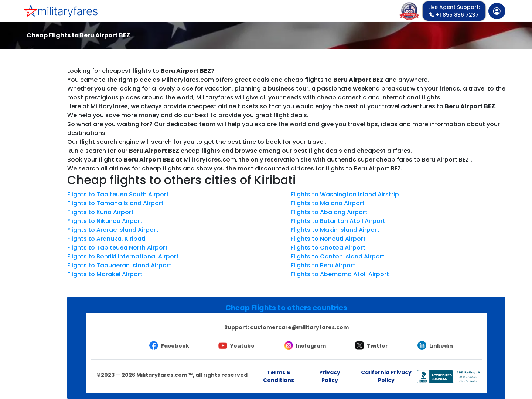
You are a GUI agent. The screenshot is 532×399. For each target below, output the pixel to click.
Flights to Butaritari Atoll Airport (338, 221)
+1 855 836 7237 (454, 11)
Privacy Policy (330, 376)
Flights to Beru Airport (323, 265)
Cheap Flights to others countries (286, 308)
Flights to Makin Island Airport (335, 230)
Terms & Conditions (279, 376)
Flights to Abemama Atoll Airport (340, 274)
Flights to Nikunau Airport (105, 221)
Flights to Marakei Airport (105, 274)
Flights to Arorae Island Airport (113, 230)
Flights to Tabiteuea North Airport (117, 248)
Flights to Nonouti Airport (328, 239)
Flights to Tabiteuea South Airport (118, 194)
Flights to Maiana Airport (328, 203)
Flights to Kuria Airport (100, 212)
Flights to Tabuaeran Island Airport (119, 265)
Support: (287, 327)
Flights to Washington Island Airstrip (345, 194)
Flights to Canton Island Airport (338, 256)
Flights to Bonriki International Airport (123, 256)
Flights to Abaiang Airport (329, 212)
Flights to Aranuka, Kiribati (106, 239)
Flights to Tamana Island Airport (115, 203)
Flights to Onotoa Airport (328, 248)
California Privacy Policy (386, 376)
